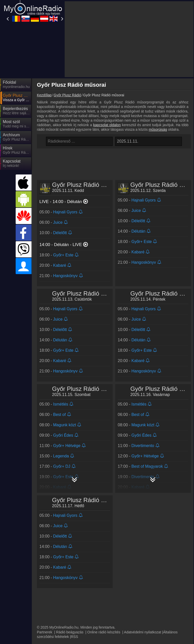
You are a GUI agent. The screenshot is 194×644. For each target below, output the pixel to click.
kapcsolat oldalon (107, 125)
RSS (74, 637)
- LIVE (64, 245)
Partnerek (45, 632)
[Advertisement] (129, 39)
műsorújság (158, 129)
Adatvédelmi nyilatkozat (143, 632)
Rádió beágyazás (70, 632)
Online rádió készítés (104, 632)
